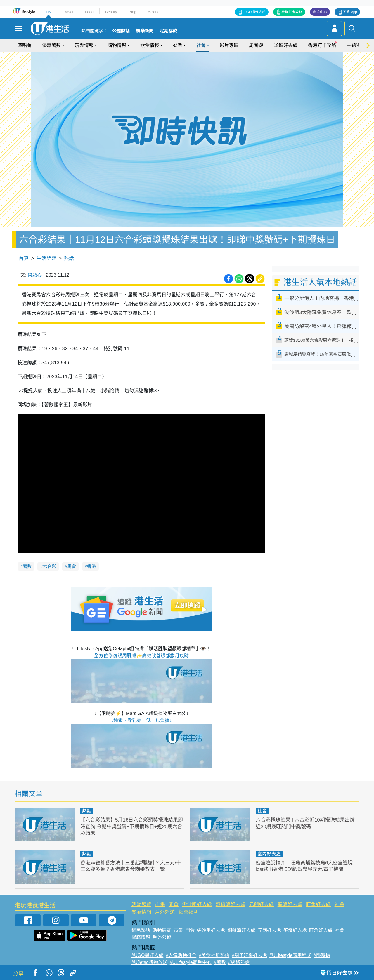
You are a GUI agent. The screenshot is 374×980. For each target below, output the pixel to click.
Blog (132, 12)
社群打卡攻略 (292, 12)
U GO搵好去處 (254, 12)
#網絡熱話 (239, 962)
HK (49, 12)
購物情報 (117, 45)
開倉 (174, 905)
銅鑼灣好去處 (231, 905)
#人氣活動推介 (181, 955)
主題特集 (356, 45)
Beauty (111, 12)
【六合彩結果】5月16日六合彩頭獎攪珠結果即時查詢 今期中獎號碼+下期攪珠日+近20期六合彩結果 (132, 826)
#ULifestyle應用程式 (290, 955)
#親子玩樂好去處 (249, 955)
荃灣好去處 (290, 905)
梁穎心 (35, 275)
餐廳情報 (141, 912)
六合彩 (50, 566)
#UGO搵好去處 (147, 955)
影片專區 (229, 45)
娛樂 (178, 45)
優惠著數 (51, 45)
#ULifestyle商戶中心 (191, 962)
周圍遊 (256, 45)
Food (89, 12)
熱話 (69, 258)
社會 (201, 45)
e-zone (154, 12)
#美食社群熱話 (214, 955)
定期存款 (168, 31)
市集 (160, 905)
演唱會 (25, 45)
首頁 (24, 258)
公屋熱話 (121, 31)
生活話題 (46, 258)
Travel (68, 12)
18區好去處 (285, 45)
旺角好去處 (318, 905)
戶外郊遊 (165, 912)
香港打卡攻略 (322, 45)
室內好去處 (269, 854)
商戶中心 (320, 12)
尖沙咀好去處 (197, 905)
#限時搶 (322, 955)
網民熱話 (141, 930)
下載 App (350, 12)
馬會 (72, 566)
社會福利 (188, 912)
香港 (91, 566)
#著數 (220, 962)
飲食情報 (150, 45)
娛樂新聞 (145, 31)
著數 (27, 566)
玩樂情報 (84, 45)
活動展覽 (141, 905)
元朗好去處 (261, 905)
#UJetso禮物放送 (149, 962)
